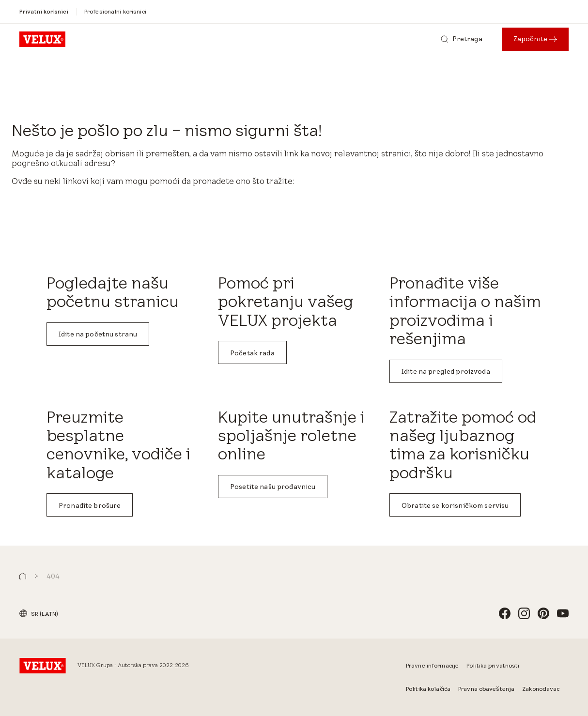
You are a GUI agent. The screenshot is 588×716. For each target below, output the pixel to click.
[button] (23, 576)
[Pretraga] (462, 39)
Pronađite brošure (90, 505)
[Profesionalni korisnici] (115, 11)
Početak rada (252, 353)
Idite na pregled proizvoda (446, 371)
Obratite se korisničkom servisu (455, 505)
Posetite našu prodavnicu (273, 487)
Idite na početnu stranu (98, 334)
